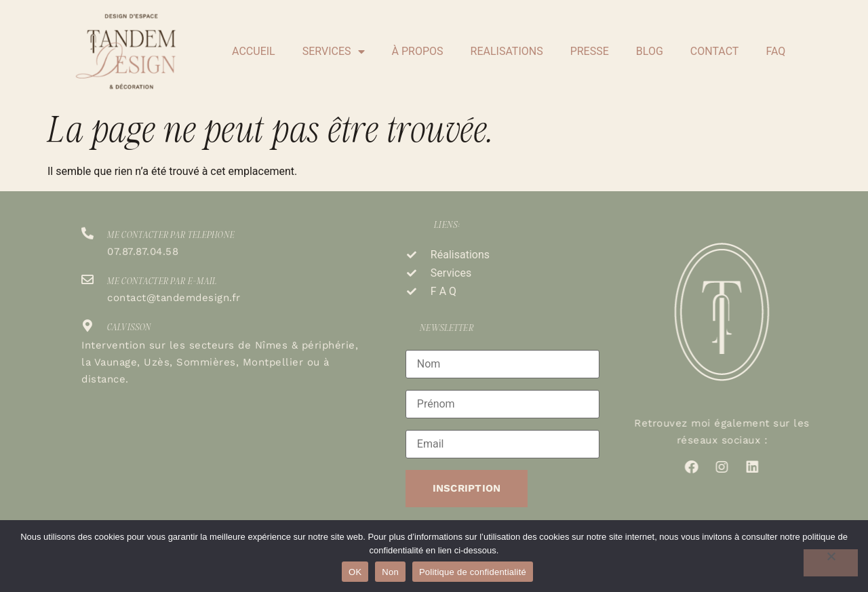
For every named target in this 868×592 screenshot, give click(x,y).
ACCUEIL (254, 51)
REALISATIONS (507, 51)
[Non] (831, 563)
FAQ (775, 51)
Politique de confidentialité (473, 572)
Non (390, 572)
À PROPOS (418, 51)
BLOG (650, 51)
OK (355, 572)
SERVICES (334, 52)
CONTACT (715, 51)
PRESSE (590, 51)
